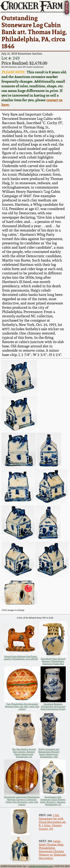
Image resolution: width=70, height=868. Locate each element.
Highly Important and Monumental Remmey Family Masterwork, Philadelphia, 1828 (49, 753)
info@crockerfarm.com (41, 866)
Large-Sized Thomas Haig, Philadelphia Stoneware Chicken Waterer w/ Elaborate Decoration (52, 850)
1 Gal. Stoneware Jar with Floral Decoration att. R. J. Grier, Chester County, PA (52, 822)
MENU (67, 8)
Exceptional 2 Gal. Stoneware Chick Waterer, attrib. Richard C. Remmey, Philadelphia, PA (53, 801)
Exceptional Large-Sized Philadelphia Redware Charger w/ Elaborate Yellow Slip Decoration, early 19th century (22, 801)
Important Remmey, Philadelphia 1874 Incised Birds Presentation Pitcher (53, 706)
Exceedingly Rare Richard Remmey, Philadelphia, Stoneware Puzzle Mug (53, 661)
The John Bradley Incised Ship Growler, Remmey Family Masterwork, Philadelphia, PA (24, 753)
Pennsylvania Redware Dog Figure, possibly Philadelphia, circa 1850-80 (21, 658)
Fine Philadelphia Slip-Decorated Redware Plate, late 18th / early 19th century (22, 706)
